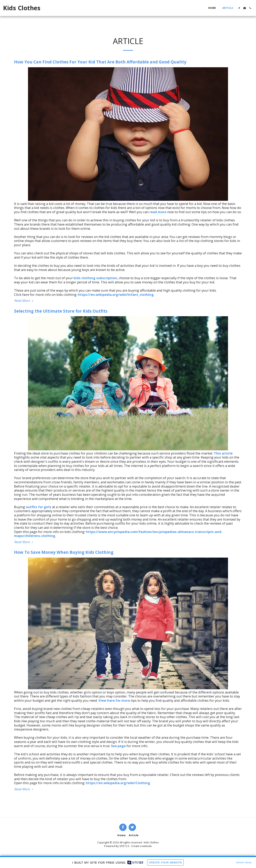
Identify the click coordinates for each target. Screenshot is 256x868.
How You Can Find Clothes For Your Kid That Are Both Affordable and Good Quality (100, 62)
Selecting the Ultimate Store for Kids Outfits (61, 311)
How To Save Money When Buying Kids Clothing (64, 552)
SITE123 (124, 846)
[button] (239, 8)
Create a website (141, 846)
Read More (24, 301)
